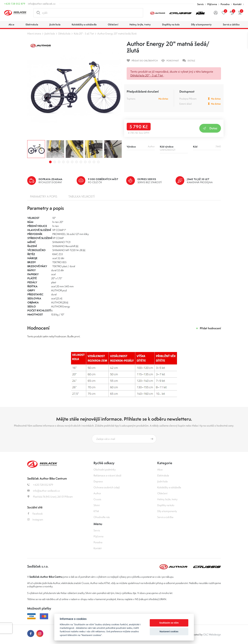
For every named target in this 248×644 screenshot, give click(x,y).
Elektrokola (163, 475)
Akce (160, 469)
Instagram (35, 520)
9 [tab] (85, 162)
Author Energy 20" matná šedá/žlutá (117, 34)
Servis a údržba (165, 517)
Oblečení (162, 493)
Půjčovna (212, 4)
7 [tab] (77, 162)
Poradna (225, 4)
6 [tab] (72, 162)
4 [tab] (63, 162)
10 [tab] (90, 162)
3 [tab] (59, 162)
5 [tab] (68, 162)
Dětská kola (64, 34)
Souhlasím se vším (169, 623)
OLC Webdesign (212, 634)
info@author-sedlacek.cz (42, 4)
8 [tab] (81, 162)
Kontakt (237, 4)
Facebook (35, 514)
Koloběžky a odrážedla (169, 487)
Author (97, 493)
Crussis (97, 499)
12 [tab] (98, 162)
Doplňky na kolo (166, 505)
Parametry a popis (44, 196)
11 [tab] (94, 162)
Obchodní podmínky (105, 469)
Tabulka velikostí (82, 196)
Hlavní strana (34, 34)
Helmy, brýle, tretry (167, 499)
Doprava (98, 481)
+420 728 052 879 (15, 4)
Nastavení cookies (169, 631)
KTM (96, 511)
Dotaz (210, 128)
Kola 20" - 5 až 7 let (84, 34)
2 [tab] (55, 162)
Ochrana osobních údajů (107, 487)
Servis (200, 4)
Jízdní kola (50, 34)
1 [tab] (50, 162)
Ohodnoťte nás (102, 517)
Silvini (97, 505)
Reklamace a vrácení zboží (107, 475)
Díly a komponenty (167, 511)
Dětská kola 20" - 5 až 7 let (147, 75)
